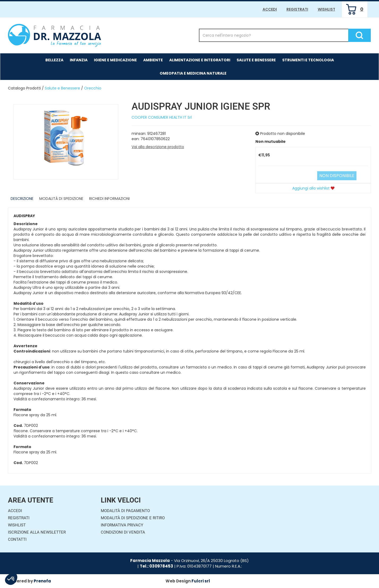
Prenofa (42, 581)
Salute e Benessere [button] (256, 60)
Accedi (270, 9)
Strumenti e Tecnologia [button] (308, 60)
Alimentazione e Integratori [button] (200, 60)
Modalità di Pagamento (125, 511)
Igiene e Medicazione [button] (115, 60)
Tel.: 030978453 (156, 566)
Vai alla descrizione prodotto (158, 147)
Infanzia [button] (79, 60)
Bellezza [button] (54, 60)
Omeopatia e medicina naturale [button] (193, 73)
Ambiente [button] (153, 60)
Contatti (17, 539)
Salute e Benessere (62, 88)
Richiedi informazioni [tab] (109, 199)
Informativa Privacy (122, 525)
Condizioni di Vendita (123, 532)
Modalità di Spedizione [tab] (61, 199)
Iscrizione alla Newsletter (37, 532)
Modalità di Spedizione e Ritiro (133, 518)
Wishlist (326, 9)
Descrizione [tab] (22, 199)
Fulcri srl (201, 581)
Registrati (297, 9)
